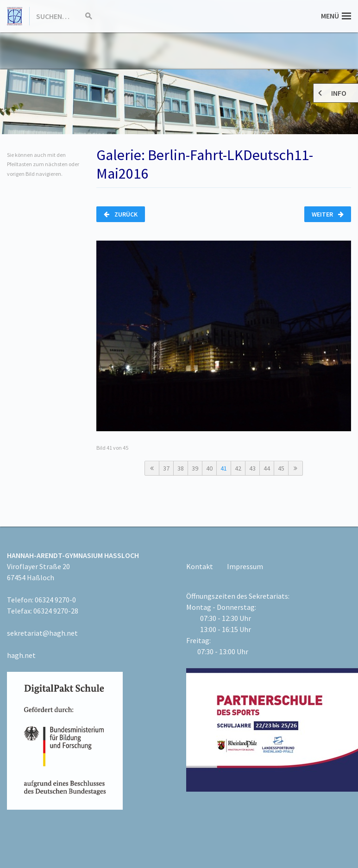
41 (224, 468)
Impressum (245, 566)
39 (195, 468)
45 (281, 468)
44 (267, 468)
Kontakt (200, 566)
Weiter (328, 214)
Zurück (121, 214)
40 (209, 468)
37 (166, 468)
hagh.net (21, 655)
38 (181, 468)
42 (238, 468)
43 (252, 468)
